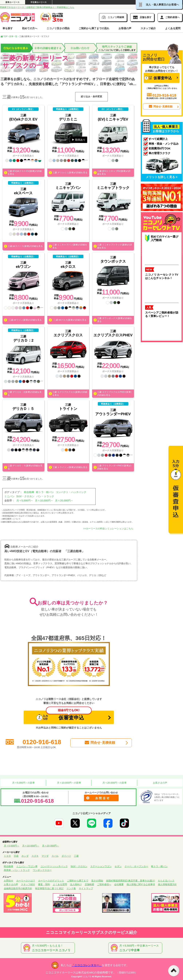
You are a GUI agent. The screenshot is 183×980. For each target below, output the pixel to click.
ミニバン (9, 496)
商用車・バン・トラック (17, 870)
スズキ (35, 856)
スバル (55, 856)
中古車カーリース (39, 2)
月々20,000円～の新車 (114, 783)
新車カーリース (12, 2)
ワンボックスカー (42, 870)
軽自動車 (29, 492)
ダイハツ (66, 856)
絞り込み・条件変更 (91, 97)
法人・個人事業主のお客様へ (159, 5)
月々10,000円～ (44, 500)
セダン (118, 866)
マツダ (45, 856)
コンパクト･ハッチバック (54, 866)
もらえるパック (166, 881)
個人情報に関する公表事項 (141, 884)
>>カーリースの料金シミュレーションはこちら (108, 529)
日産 (16, 856)
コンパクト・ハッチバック (71, 492)
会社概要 (119, 884)
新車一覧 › (14, 36)
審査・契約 (44, 884)
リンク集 (71, 888)
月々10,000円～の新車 (69, 783)
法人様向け (76, 884)
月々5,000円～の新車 (23, 783)
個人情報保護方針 (167, 884)
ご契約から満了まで (78, 881)
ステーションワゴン (101, 866)
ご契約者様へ (104, 884)
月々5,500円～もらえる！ (49, 948)
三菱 (76, 856)
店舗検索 (89, 884)
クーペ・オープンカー (136, 866)
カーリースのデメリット (51, 881)
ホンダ (25, 856)
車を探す (8, 28)
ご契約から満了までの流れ (94, 28)
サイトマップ (86, 888)
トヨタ (7, 856)
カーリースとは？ (26, 881)
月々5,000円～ (25, 500)
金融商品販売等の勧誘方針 (18, 888)
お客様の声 (125, 28)
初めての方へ (30, 28)
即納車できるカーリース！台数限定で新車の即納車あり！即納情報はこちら (37, 7)
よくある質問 (173, 28)
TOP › (5, 36)
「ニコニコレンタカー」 (87, 965)
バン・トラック (45, 496)
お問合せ (9, 881)
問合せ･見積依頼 (100, 743)
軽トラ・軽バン (45, 492)
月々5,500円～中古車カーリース (136, 948)
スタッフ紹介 (148, 28)
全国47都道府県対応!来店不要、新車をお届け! (130, 881)
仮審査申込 (64, 716)
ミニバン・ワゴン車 (27, 866)
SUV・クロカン (25, 496)
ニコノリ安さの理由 (58, 28)
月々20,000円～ (64, 500)
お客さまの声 (160, 783)
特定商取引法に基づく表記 (49, 888)
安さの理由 (97, 881)
